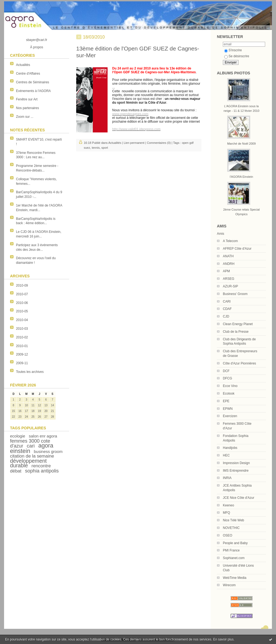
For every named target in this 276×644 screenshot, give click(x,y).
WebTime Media (235, 578)
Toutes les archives (30, 372)
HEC (226, 455)
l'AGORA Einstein (242, 177)
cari (31, 446)
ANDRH (229, 264)
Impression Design (236, 463)
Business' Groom (235, 294)
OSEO (228, 535)
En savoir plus (223, 639)
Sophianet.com (234, 558)
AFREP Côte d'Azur (237, 249)
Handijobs (230, 448)
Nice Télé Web (233, 520)
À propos (37, 47)
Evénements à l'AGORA (33, 91)
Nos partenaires (28, 108)
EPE (226, 401)
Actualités (23, 65)
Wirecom (229, 585)
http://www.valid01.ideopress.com (136, 129)
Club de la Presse (236, 332)
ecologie (18, 436)
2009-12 (22, 354)
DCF (226, 371)
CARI (227, 302)
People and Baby (235, 543)
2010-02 (22, 337)
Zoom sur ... (25, 117)
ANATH (228, 256)
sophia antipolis (42, 471)
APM (226, 271)
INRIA (227, 478)
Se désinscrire (237, 56)
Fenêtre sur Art (27, 99)
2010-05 (22, 311)
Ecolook (229, 394)
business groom (48, 451)
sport (105, 148)
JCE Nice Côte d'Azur (239, 498)
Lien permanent (134, 143)
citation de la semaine (32, 456)
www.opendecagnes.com (130, 114)
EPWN (228, 409)
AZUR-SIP (230, 286)
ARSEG (229, 279)
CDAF (227, 309)
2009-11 (22, 363)
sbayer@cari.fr (37, 40)
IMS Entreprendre (236, 471)
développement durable (28, 463)
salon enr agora (43, 436)
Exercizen (230, 416)
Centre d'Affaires (28, 74)
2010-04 (22, 320)
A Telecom (230, 241)
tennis (96, 148)
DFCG (227, 378)
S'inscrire (233, 50)
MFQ (227, 513)
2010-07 (22, 294)
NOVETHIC (231, 528)
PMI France (231, 550)
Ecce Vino (230, 386)
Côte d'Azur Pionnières (239, 363)
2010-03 (22, 329)
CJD (226, 316)
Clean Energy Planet (238, 324)
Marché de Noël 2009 (241, 144)
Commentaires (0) (159, 143)
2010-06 (22, 303)
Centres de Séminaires (33, 82)
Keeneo (228, 505)
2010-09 (22, 285)
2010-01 (22, 346)
